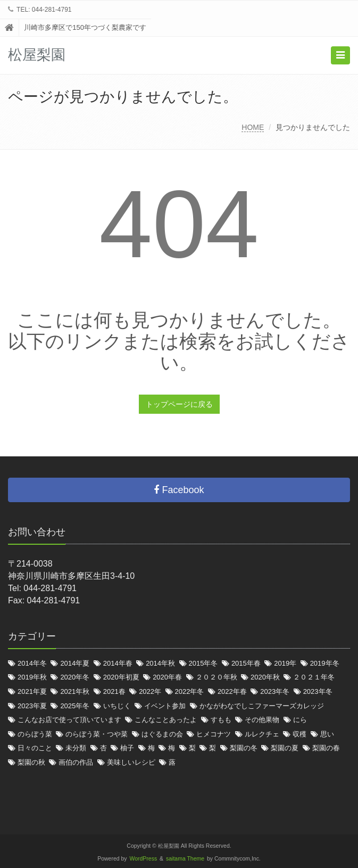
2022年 (150, 691)
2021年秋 (75, 691)
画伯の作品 (76, 762)
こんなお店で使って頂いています (69, 720)
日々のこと (35, 748)
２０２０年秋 (217, 677)
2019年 (285, 663)
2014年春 (118, 663)
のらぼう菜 (35, 734)
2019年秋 (32, 677)
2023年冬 (275, 691)
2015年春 (246, 663)
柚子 (127, 748)
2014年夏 (75, 663)
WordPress (144, 859)
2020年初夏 (121, 677)
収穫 (299, 734)
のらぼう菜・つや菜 (97, 734)
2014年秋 (160, 663)
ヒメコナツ (214, 734)
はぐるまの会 (162, 734)
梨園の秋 (31, 762)
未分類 (76, 748)
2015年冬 (203, 663)
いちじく (117, 706)
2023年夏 (32, 706)
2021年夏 (32, 691)
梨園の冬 (244, 748)
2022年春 (232, 691)
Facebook (179, 490)
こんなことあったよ (166, 720)
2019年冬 (325, 663)
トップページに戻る (179, 404)
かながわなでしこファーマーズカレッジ (262, 706)
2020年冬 (75, 677)
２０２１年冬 (314, 677)
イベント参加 (165, 706)
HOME (253, 127)
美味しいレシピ (131, 762)
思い (327, 734)
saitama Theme (185, 859)
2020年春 (167, 677)
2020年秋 (265, 677)
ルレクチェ (262, 734)
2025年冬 (75, 706)
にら (300, 720)
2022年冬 (190, 691)
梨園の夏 (285, 748)
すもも (221, 720)
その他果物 (262, 720)
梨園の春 (326, 748)
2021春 (114, 691)
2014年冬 (32, 663)
